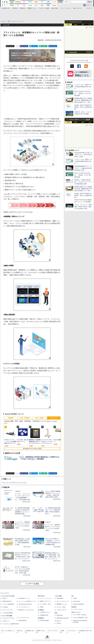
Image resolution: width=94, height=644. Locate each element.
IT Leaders (5, 607)
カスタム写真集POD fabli (80, 618)
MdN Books (60, 615)
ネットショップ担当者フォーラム (27, 601)
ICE (72, 596)
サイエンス (54, 418)
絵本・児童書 (39, 418)
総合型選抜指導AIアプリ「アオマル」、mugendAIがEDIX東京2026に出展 (83, 168)
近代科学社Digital (44, 620)
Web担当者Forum (7, 601)
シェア (25, 46)
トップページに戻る (32, 584)
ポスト (11, 46)
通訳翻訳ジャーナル (62, 604)
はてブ (35, 46)
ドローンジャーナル (8, 610)
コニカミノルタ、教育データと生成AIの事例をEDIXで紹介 (83, 87)
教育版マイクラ (32, 8)
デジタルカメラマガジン (9, 618)
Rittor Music (41, 596)
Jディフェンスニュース (63, 601)
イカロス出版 (58, 596)
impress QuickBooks (79, 604)
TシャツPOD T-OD (45, 604)
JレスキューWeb (61, 607)
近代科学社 (41, 618)
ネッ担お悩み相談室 (8, 613)
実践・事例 (55, 8)
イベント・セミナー (65, 8)
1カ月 (90, 24)
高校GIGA (23, 8)
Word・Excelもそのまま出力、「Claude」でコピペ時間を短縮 (83, 93)
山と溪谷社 (41, 610)
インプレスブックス (24, 618)
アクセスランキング (75, 22)
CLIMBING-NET (44, 615)
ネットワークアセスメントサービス (14, 483)
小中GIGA (15, 8)
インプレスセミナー (24, 607)
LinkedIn (54, 46)
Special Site (73, 52)
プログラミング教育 (44, 8)
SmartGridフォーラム (24, 598)
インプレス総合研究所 (8, 604)
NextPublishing (23, 620)
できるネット (6, 621)
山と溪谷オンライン (45, 612)
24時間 (75, 24)
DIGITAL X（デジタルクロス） (27, 610)
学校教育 (11, 418)
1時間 (68, 24)
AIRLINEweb (60, 598)
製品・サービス (77, 8)
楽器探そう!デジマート (46, 601)
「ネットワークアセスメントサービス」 (43, 69)
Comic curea (77, 601)
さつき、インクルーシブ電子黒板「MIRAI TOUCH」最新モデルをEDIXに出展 (83, 207)
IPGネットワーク (76, 612)
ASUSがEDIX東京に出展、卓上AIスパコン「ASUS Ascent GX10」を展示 (83, 155)
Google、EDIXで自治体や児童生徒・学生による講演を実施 (83, 107)
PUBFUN (74, 607)
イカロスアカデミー (62, 610)
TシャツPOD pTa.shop (80, 615)
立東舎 (42, 607)
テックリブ (58, 621)
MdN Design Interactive (63, 618)
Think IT (4, 598)
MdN (56, 613)
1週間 (83, 24)
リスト (17, 46)
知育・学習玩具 (25, 418)
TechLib (59, 623)
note (44, 46)
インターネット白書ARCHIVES (11, 624)
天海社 (75, 598)
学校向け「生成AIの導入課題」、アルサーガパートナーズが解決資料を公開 (83, 182)
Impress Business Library (25, 604)
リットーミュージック (46, 598)
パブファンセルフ (78, 609)
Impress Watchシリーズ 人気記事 (80, 120)
